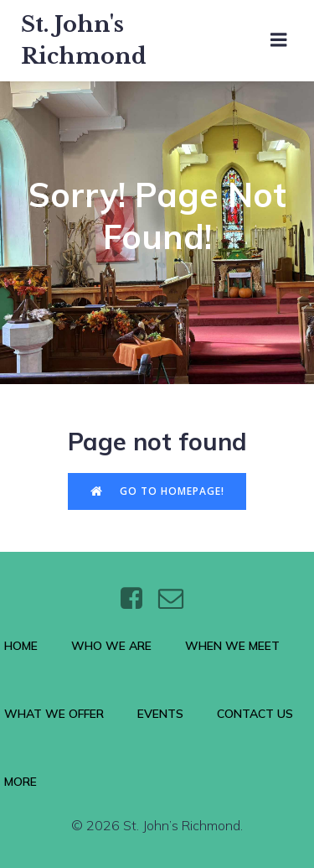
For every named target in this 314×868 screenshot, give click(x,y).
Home (21, 646)
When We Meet (232, 646)
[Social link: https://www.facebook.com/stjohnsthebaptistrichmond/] (138, 599)
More (21, 782)
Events (160, 714)
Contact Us (255, 714)
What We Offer (54, 714)
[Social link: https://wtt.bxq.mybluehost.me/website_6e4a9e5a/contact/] (177, 599)
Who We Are (111, 646)
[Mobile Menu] (279, 40)
